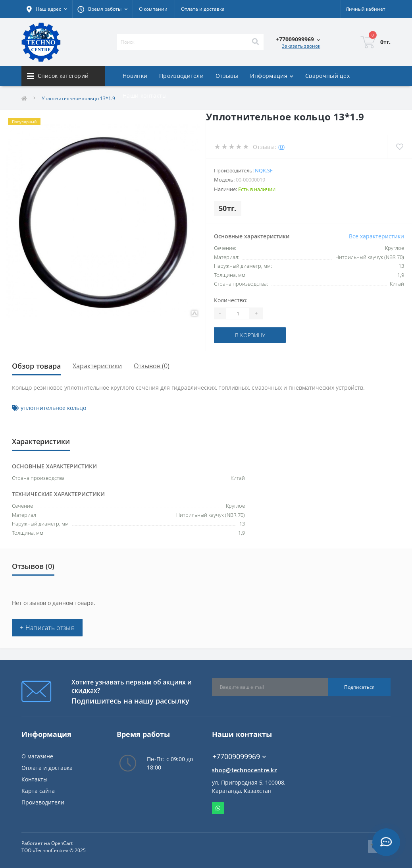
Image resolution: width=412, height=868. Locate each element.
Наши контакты (145, 96)
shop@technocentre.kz (245, 770)
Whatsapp (218, 808)
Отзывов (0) (152, 366)
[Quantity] (238, 313)
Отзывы (227, 76)
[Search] (255, 42)
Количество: (231, 300)
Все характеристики (376, 236)
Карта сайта (38, 791)
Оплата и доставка (203, 9)
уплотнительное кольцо (53, 408)
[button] (102, 9)
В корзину (250, 335)
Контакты (35, 779)
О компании (153, 9)
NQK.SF (264, 170)
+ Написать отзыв (47, 628)
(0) (281, 147)
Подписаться (359, 687)
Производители (181, 76)
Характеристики (97, 366)
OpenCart (62, 843)
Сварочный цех (327, 76)
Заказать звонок (301, 46)
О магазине (37, 756)
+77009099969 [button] (239, 757)
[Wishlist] (399, 147)
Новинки (135, 76)
